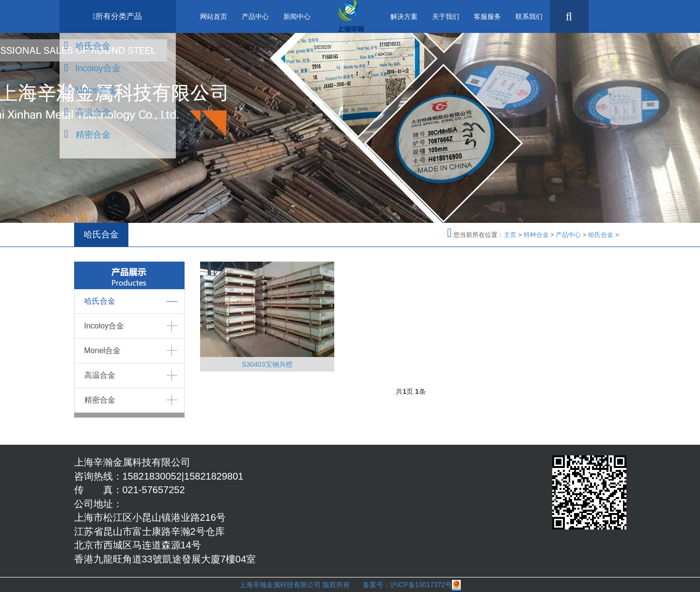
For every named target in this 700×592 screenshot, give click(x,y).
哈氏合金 (93, 46)
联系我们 (529, 16)
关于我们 (446, 16)
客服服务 (487, 16)
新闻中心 (297, 16)
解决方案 (404, 16)
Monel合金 (96, 90)
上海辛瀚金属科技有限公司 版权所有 (301, 585)
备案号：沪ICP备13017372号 (407, 585)
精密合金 (93, 135)
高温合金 (93, 112)
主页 (510, 235)
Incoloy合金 (98, 68)
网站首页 (214, 16)
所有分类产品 (118, 16)
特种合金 (536, 235)
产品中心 (255, 16)
